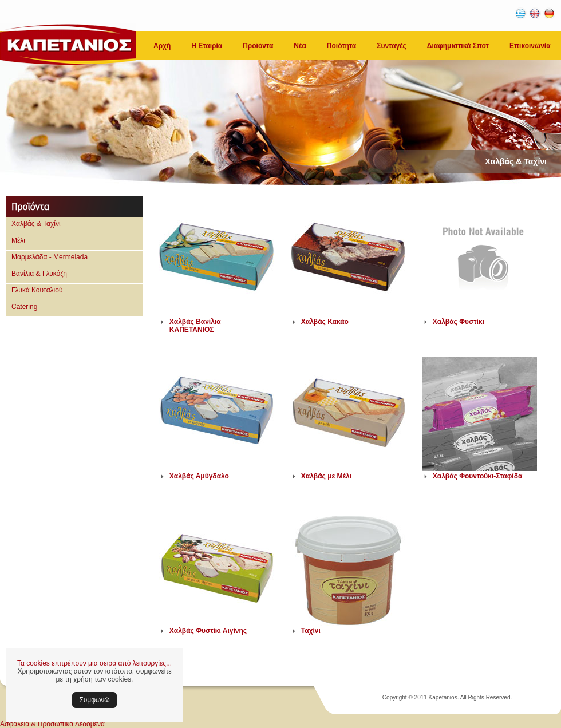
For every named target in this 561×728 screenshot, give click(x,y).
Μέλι (18, 240)
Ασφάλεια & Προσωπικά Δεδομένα (52, 724)
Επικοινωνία (530, 46)
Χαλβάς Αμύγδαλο (199, 476)
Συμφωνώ (94, 700)
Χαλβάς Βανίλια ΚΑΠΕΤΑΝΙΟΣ (195, 326)
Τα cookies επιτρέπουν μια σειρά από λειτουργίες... (94, 663)
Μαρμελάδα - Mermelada (50, 257)
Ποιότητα (341, 46)
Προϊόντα (258, 46)
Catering (24, 307)
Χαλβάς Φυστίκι (459, 322)
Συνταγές (392, 46)
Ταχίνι (311, 631)
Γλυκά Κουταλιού (37, 290)
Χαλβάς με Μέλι (326, 476)
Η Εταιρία (207, 46)
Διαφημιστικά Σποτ (458, 46)
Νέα (300, 46)
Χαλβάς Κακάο (325, 322)
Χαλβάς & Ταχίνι (36, 224)
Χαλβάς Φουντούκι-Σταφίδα (478, 476)
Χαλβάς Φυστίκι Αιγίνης (208, 631)
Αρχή (162, 46)
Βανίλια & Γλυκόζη (39, 274)
